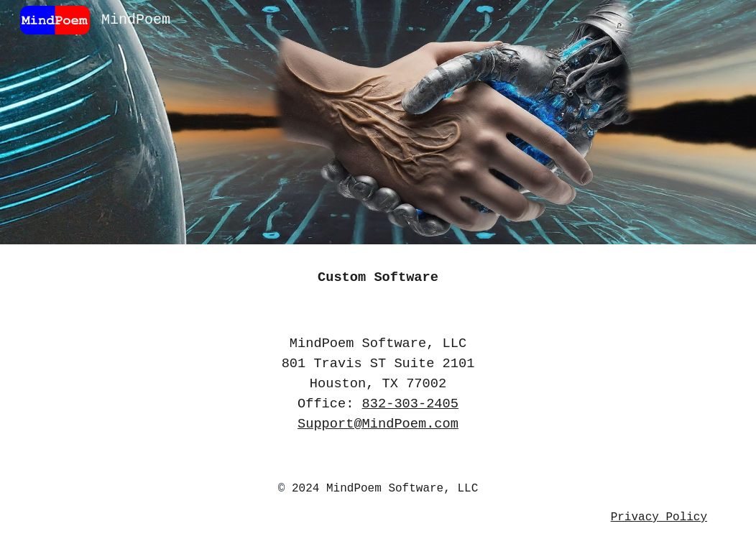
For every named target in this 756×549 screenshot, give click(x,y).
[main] (378, 277)
